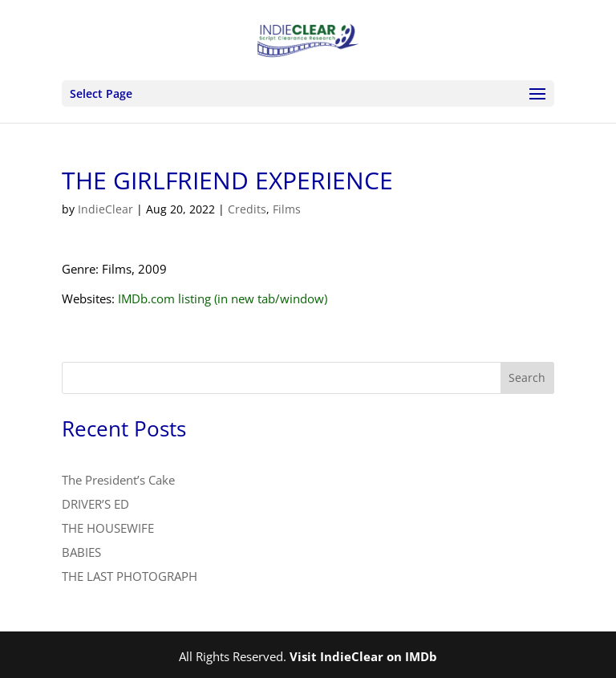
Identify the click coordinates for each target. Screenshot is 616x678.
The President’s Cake (118, 480)
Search (527, 378)
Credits (247, 209)
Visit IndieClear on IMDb (363, 656)
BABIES (81, 552)
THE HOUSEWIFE (108, 528)
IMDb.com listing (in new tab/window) (223, 298)
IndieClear (105, 209)
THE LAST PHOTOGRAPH (130, 576)
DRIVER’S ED (95, 504)
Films (287, 209)
